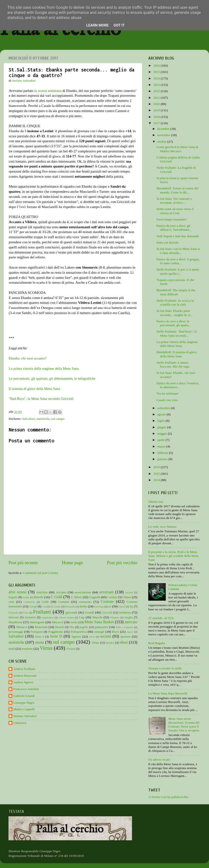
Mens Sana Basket (99, 622)
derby (83, 606)
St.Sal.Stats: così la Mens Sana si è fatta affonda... (178, 251)
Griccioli (107, 613)
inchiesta (125, 612)
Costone (107, 602)
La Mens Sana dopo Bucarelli (168, 693)
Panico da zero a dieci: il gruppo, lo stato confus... (178, 261)
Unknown (20, 723)
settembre (164, 408)
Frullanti (42, 612)
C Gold (57, 597)
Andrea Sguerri (23, 682)
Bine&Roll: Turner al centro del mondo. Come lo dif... (177, 190)
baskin (26, 597)
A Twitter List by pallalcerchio (168, 797)
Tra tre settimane (168, 393)
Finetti (122, 606)
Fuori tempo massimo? (172, 219)
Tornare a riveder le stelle (165, 668)
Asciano (61, 592)
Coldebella (29, 602)
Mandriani (15, 622)
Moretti (60, 627)
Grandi (90, 612)
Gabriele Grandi (24, 696)
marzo (162, 446)
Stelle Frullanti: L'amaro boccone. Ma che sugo (173, 364)
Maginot (115, 617)
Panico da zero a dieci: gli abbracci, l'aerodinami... (174, 228)
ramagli (99, 632)
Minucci (22, 627)
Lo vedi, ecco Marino (162, 527)
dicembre (164, 129)
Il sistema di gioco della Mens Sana (34, 389)
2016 (157, 467)
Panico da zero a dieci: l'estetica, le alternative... (178, 385)
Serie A (40, 637)
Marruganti (37, 622)
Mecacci (57, 622)
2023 (157, 85)
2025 (157, 72)
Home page (73, 563)
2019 (157, 110)
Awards (129, 592)
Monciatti (41, 627)
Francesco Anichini (26, 689)
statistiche (43, 419)
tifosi (124, 642)
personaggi (16, 632)
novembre (164, 135)
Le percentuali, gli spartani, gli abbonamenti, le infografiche (52, 378)
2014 (157, 480)
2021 (157, 98)
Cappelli (95, 597)
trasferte (27, 649)
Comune (64, 602)
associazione (83, 592)
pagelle (84, 627)
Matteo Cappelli (24, 709)
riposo (130, 632)
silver (92, 637)
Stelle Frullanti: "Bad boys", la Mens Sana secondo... (177, 333)
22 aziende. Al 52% (161, 618)
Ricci (116, 632)
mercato (131, 622)
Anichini (42, 592)
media (74, 622)
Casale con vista (167, 400)
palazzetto (101, 627)
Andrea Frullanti (24, 669)
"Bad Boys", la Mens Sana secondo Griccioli (41, 399)
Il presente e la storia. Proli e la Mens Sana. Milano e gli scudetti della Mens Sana (173, 556)
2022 (157, 91)
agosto (162, 414)
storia (40, 642)
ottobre (162, 142)
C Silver (76, 597)
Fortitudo (13, 613)
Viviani (71, 649)
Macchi (97, 617)
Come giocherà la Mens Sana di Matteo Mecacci (177, 149)
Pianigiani (37, 632)
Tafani (95, 643)
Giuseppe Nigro (24, 703)
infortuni (14, 617)
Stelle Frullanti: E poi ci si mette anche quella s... (178, 271)
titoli (12, 649)
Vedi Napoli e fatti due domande (178, 236)
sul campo (58, 419)
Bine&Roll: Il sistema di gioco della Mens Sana (177, 354)
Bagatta (13, 597)
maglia (129, 617)
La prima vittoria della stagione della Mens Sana (44, 368)
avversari (106, 592)
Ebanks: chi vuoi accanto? (28, 358)
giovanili (71, 612)
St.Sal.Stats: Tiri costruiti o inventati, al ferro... (174, 201)
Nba (72, 627)
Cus (44, 606)
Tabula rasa (156, 502)
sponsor (125, 636)
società (106, 636)
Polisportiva (79, 632)
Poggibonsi (56, 632)
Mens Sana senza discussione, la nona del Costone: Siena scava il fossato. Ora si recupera (184, 725)
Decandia (70, 606)
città (11, 602)
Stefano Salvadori (25, 716)
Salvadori (28, 419)
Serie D (56, 636)
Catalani (112, 597)
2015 (157, 474)
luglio (161, 421)
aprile (161, 440)
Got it (119, 25)
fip (131, 606)
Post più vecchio (122, 563)
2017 (157, 123)
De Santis (56, 606)
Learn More (97, 25)
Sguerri (76, 636)
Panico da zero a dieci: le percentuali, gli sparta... (174, 323)
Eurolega (99, 606)
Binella (39, 597)
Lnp (82, 617)
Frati (26, 613)
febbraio (163, 453)
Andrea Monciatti (25, 676)
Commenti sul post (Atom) (40, 573)
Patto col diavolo (168, 242)
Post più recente (23, 563)
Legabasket (48, 617)
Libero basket (66, 617)
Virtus (46, 648)
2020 (157, 104)
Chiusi (127, 597)
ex (110, 606)
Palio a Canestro (125, 627)
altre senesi (17, 592)
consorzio (85, 602)
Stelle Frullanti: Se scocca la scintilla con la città (175, 302)
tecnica (110, 643)
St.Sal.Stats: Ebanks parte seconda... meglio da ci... (175, 313)
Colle (45, 602)
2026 (157, 66)
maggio (163, 434)
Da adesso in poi (159, 759)
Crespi (33, 606)
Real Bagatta (157, 643)
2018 (157, 117)
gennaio (163, 459)
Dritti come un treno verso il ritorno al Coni (175, 211)
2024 (157, 78)
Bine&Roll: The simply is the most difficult (176, 292)
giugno (162, 427)
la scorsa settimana (48, 91)
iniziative (30, 617)
